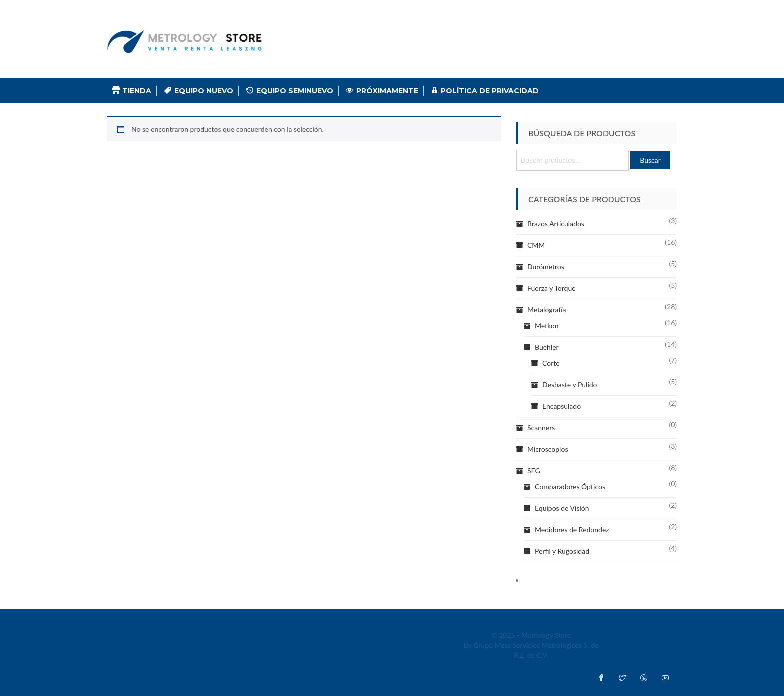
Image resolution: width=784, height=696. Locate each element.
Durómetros (546, 267)
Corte (551, 363)
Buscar (650, 160)
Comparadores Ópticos (570, 487)
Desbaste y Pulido (570, 385)
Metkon (547, 326)
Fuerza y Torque (552, 288)
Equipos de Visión (562, 508)
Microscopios (548, 449)
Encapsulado (562, 406)
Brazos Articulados (556, 224)
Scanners (541, 428)
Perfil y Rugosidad (562, 551)
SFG (534, 471)
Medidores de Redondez (572, 530)
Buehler (547, 347)
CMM (536, 245)
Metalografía (547, 310)
